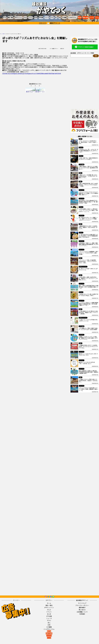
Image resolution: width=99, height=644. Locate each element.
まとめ (36, 17)
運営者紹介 (82, 607)
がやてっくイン (18, 17)
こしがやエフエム (72, 17)
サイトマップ (82, 603)
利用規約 (82, 614)
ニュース (47, 17)
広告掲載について (82, 612)
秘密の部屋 (85, 17)
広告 (60, 17)
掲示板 (80, 17)
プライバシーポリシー (82, 605)
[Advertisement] (50, 29)
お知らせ (4, 34)
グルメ (25, 17)
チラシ (52, 17)
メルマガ (92, 17)
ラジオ (49, 638)
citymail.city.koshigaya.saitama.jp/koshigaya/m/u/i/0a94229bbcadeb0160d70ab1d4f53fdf (32, 73)
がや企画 (41, 17)
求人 (56, 17)
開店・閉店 (10, 17)
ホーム (5, 17)
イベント (31, 17)
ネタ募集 (64, 17)
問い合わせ (82, 610)
